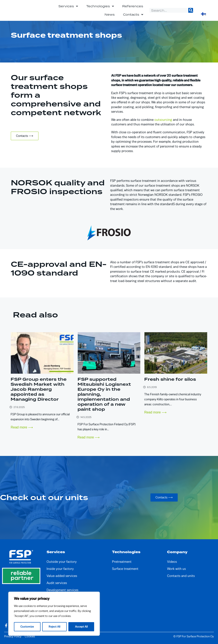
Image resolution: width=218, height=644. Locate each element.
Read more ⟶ (22, 427)
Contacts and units (181, 576)
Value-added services (62, 576)
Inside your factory (60, 569)
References (133, 6)
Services (68, 6)
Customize (27, 627)
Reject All (54, 627)
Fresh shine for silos (170, 379)
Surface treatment (125, 569)
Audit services (57, 583)
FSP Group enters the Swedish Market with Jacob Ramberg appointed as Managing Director (39, 389)
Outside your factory (62, 562)
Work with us (176, 569)
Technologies (100, 6)
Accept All (81, 627)
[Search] (191, 10)
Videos (172, 562)
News (110, 14)
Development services (62, 590)
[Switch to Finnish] (203, 14)
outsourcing (163, 120)
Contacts (133, 15)
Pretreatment (122, 562)
